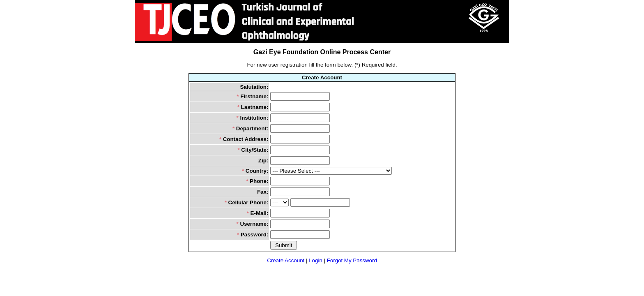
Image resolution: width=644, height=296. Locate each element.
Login (316, 260)
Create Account (286, 260)
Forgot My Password (352, 260)
